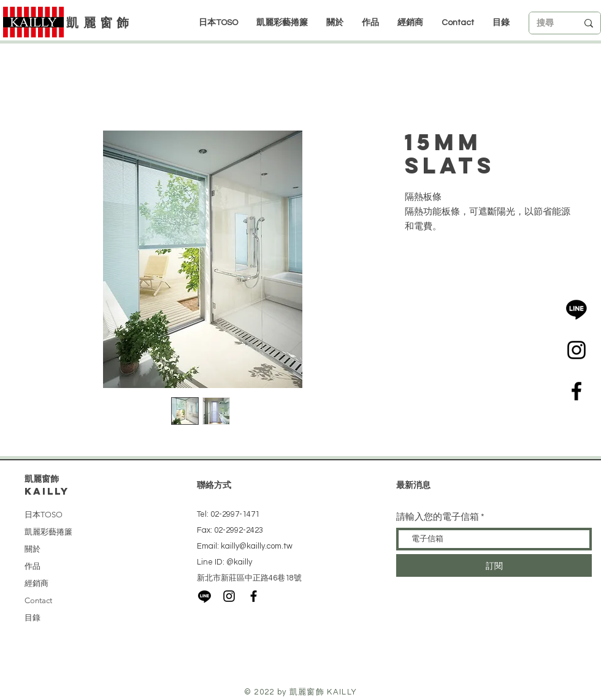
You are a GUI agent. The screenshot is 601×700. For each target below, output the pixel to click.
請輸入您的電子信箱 (438, 517)
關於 (33, 549)
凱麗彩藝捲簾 (48, 532)
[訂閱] (494, 565)
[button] (410, 23)
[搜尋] (548, 23)
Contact (38, 600)
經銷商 (36, 583)
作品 (33, 566)
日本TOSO (44, 515)
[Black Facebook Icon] (576, 391)
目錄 (33, 618)
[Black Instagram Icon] (576, 350)
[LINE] (576, 309)
